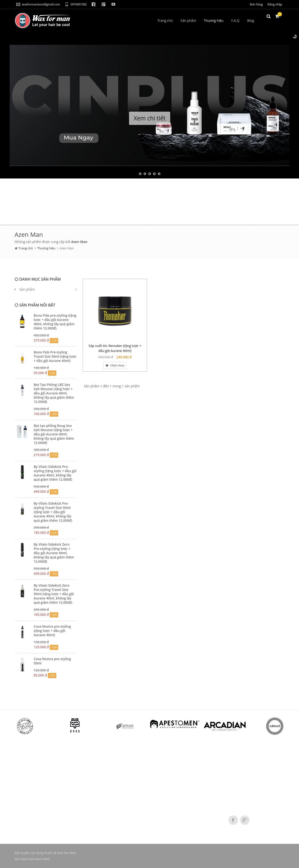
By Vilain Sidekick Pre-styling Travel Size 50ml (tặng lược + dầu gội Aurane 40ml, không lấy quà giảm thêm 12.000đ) (53, 512)
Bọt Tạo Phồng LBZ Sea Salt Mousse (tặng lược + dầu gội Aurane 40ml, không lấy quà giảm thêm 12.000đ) (54, 393)
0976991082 (76, 4)
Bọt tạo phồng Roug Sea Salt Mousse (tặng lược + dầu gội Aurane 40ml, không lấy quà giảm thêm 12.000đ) (54, 434)
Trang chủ (26, 248)
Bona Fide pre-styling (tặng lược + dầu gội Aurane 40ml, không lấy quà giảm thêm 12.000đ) (55, 322)
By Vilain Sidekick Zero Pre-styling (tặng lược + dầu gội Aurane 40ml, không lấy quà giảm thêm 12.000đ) (54, 553)
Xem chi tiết (149, 118)
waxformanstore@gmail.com (38, 4)
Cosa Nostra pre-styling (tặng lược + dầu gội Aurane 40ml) (52, 631)
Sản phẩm (27, 289)
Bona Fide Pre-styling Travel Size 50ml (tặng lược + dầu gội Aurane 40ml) (55, 356)
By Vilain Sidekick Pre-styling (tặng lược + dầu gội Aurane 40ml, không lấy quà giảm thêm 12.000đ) (55, 473)
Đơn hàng (256, 4)
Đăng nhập (275, 4)
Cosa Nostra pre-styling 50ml (52, 661)
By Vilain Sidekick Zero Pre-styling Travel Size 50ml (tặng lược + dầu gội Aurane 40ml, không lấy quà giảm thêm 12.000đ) (54, 594)
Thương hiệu (46, 248)
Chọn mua (115, 365)
